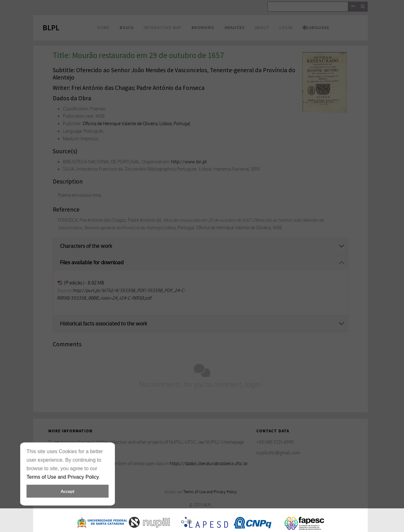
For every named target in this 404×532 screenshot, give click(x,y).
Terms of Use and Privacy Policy (62, 477)
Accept (67, 491)
